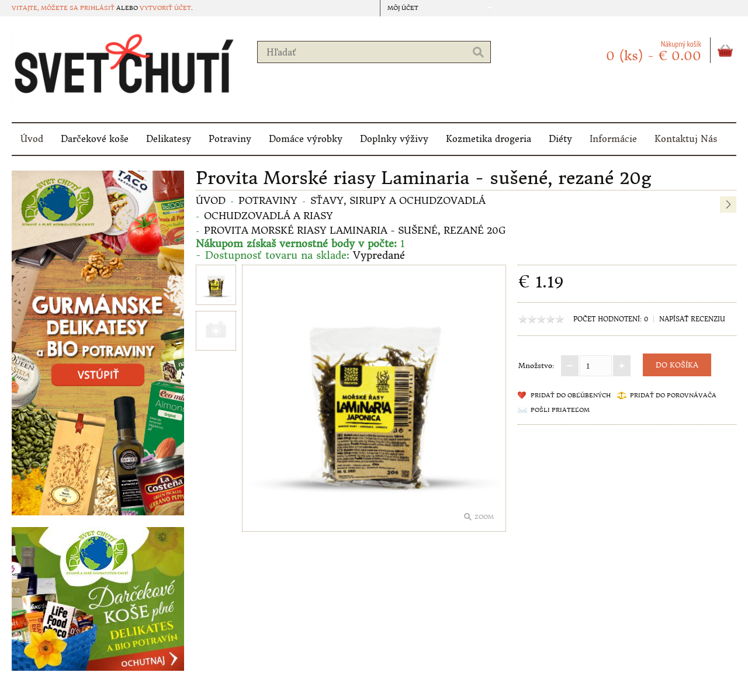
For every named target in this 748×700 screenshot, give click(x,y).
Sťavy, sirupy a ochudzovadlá (398, 200)
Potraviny (230, 139)
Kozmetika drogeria (489, 139)
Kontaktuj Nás (686, 139)
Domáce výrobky (306, 139)
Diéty (560, 139)
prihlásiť (97, 8)
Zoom (484, 517)
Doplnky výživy (394, 139)
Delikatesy (169, 139)
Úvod (32, 139)
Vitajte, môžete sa (46, 8)
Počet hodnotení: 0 (611, 319)
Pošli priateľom (560, 410)
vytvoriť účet (165, 8)
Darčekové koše (95, 139)
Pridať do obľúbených (571, 395)
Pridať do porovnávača (673, 395)
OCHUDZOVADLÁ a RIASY (269, 216)
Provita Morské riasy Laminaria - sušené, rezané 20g (355, 230)
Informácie (613, 139)
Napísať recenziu (692, 319)
